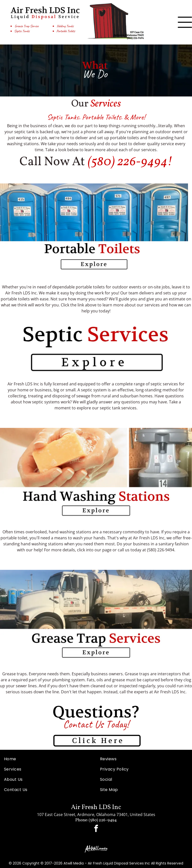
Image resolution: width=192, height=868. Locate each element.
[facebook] (96, 829)
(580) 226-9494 (127, 162)
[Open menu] (185, 22)
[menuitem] (48, 759)
